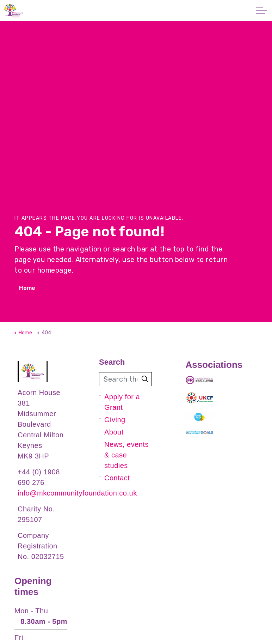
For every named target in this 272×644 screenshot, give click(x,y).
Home (27, 288)
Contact (117, 478)
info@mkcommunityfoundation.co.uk (77, 493)
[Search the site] (125, 379)
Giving (115, 420)
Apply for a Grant (122, 402)
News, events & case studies (126, 455)
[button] (145, 379)
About (114, 432)
